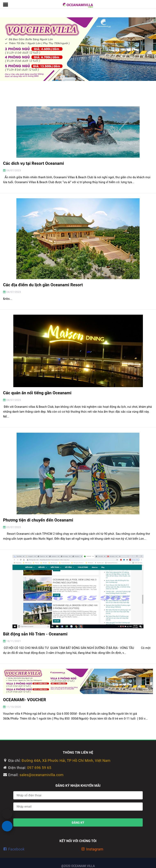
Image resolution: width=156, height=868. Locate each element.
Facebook (16, 849)
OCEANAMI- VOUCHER (25, 700)
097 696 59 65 (39, 768)
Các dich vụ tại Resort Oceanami (34, 163)
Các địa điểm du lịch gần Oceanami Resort (43, 285)
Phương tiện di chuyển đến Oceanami (38, 520)
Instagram (95, 849)
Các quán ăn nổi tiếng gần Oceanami (37, 393)
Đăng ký (78, 823)
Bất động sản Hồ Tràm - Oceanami (35, 634)
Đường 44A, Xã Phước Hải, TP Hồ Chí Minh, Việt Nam (66, 760)
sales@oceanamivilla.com (41, 775)
